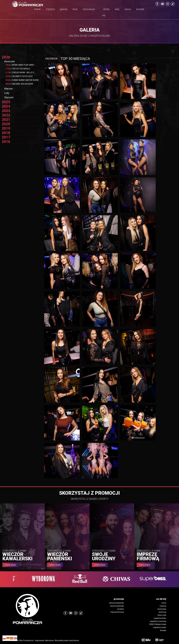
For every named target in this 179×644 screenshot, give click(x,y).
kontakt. (141, 9)
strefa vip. (106, 12)
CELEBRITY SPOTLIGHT (19, 76)
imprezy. (51, 9)
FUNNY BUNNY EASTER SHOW (22, 80)
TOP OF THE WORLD (18, 69)
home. (38, 9)
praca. (128, 9)
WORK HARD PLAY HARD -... (21, 65)
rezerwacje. (89, 9)
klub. (75, 9)
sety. (117, 9)
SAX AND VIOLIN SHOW (19, 84)
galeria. (64, 9)
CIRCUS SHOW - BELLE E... (20, 73)
